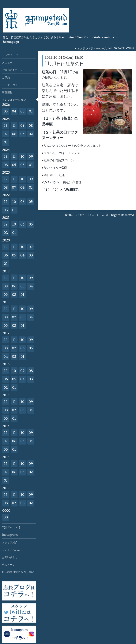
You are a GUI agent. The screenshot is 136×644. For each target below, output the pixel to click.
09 (22, 125)
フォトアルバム (11, 550)
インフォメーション (14, 100)
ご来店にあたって (13, 70)
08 (31, 125)
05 (6, 111)
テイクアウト (10, 85)
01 (31, 111)
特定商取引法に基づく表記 (18, 572)
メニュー (7, 62)
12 (6, 125)
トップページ (10, 55)
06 (14, 134)
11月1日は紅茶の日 (64, 63)
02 (31, 134)
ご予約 (6, 77)
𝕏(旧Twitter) (11, 527)
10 (22, 156)
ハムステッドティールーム (89, 215)
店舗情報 (7, 92)
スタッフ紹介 (10, 542)
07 (6, 134)
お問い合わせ (10, 557)
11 (14, 125)
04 (14, 111)
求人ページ (9, 564)
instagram (10, 535)
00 (6, 517)
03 (22, 111)
